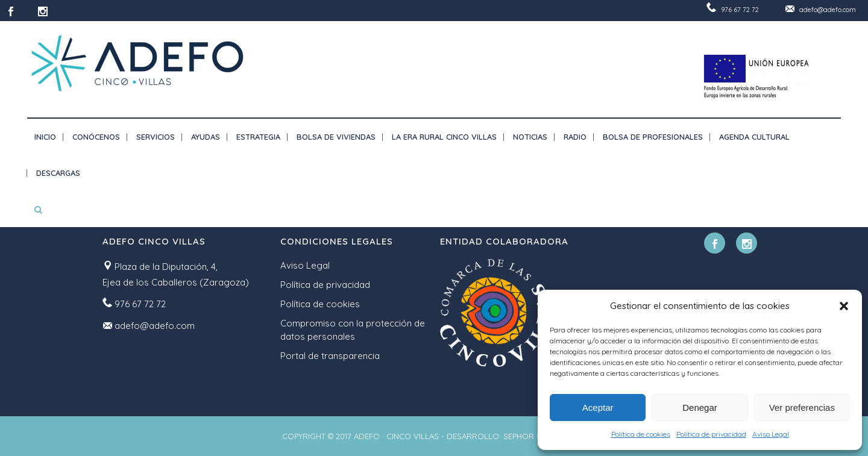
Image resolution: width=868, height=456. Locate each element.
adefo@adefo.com (828, 10)
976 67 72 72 (740, 10)
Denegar (700, 408)
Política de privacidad (711, 434)
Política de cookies (641, 434)
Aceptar (598, 408)
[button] (844, 306)
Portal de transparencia (330, 356)
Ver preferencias (802, 408)
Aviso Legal (771, 434)
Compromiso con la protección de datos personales (353, 330)
